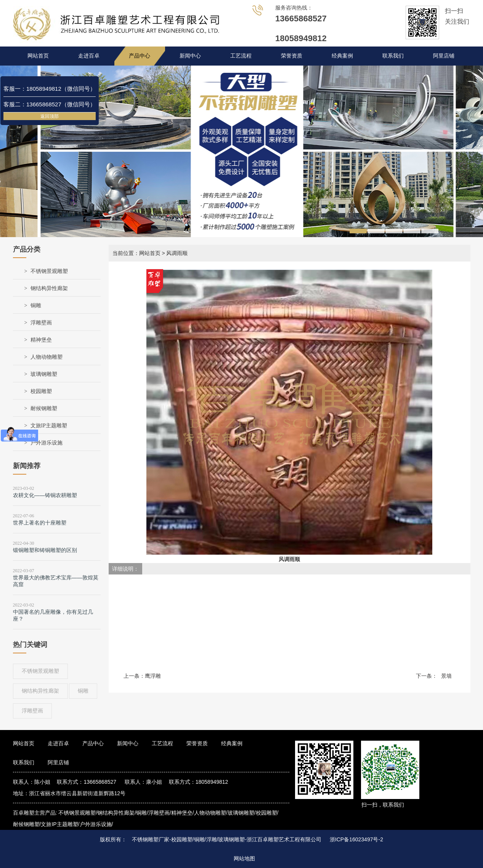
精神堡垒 (41, 340)
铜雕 (36, 306)
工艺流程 (241, 56)
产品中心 (140, 56)
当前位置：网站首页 (136, 253)
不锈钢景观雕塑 (49, 271)
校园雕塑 (41, 391)
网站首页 (38, 56)
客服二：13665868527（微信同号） (50, 104)
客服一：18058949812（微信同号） (50, 89)
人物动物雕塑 (47, 357)
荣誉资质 (292, 56)
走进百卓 (89, 56)
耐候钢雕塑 (44, 408)
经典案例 (342, 56)
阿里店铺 (444, 56)
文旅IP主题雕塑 (49, 426)
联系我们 (393, 56)
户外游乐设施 (47, 443)
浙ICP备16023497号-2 (356, 839)
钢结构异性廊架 (49, 288)
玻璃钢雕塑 (44, 374)
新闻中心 (190, 56)
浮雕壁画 (41, 323)
